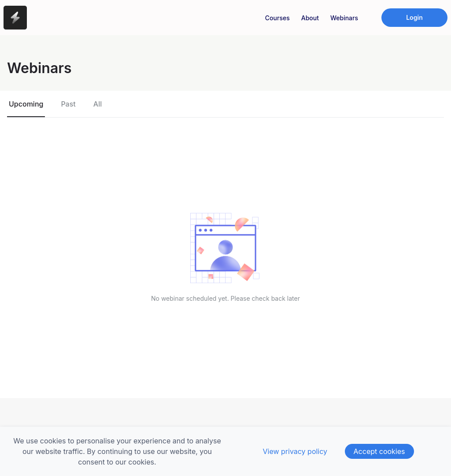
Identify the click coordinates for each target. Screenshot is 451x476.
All (98, 104)
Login (414, 17)
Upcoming (26, 104)
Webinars (344, 18)
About (310, 18)
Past (68, 104)
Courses (277, 18)
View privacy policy (295, 451)
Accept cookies (379, 451)
